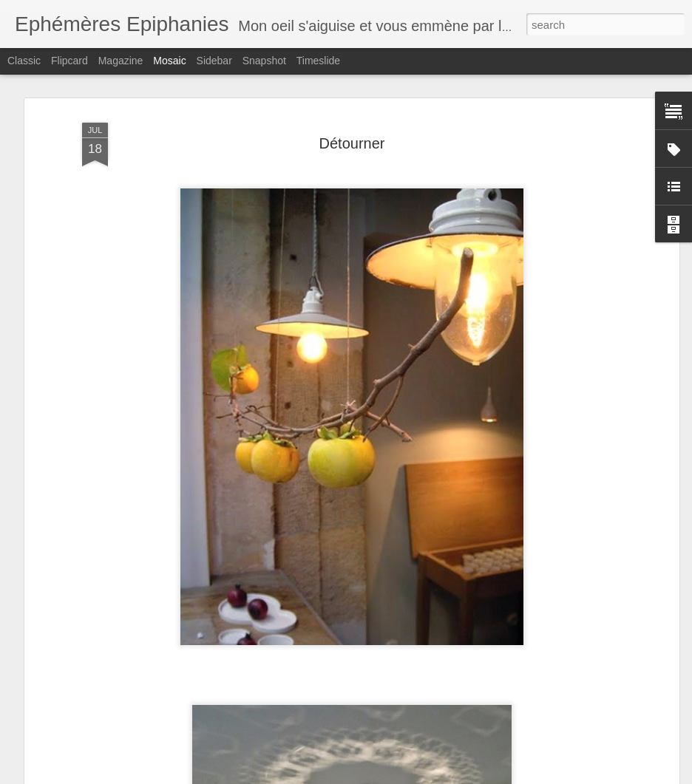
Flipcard (69, 61)
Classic (24, 61)
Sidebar (214, 61)
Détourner (352, 143)
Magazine (121, 61)
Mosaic (169, 61)
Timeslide (318, 61)
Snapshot (264, 61)
